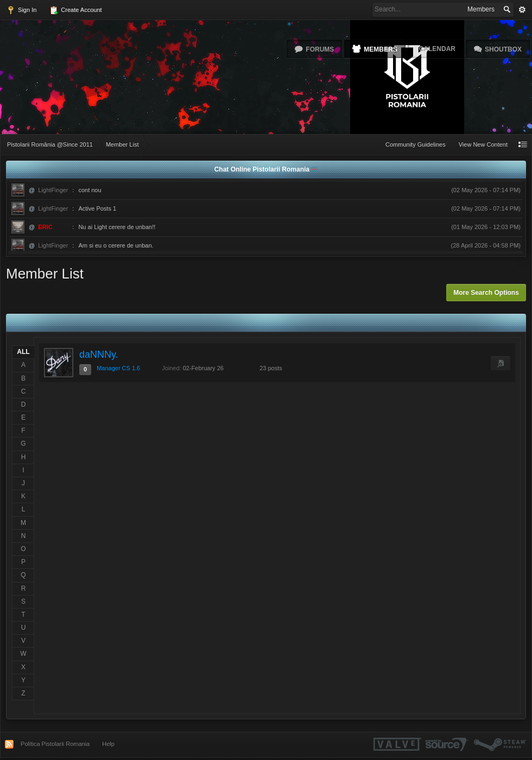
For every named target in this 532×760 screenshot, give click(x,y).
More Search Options (486, 293)
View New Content (483, 144)
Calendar (437, 49)
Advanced (522, 10)
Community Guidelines (416, 144)
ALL (23, 352)
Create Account (75, 10)
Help (108, 744)
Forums (320, 49)
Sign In (21, 10)
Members (380, 49)
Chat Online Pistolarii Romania (263, 169)
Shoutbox (503, 49)
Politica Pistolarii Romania (55, 744)
